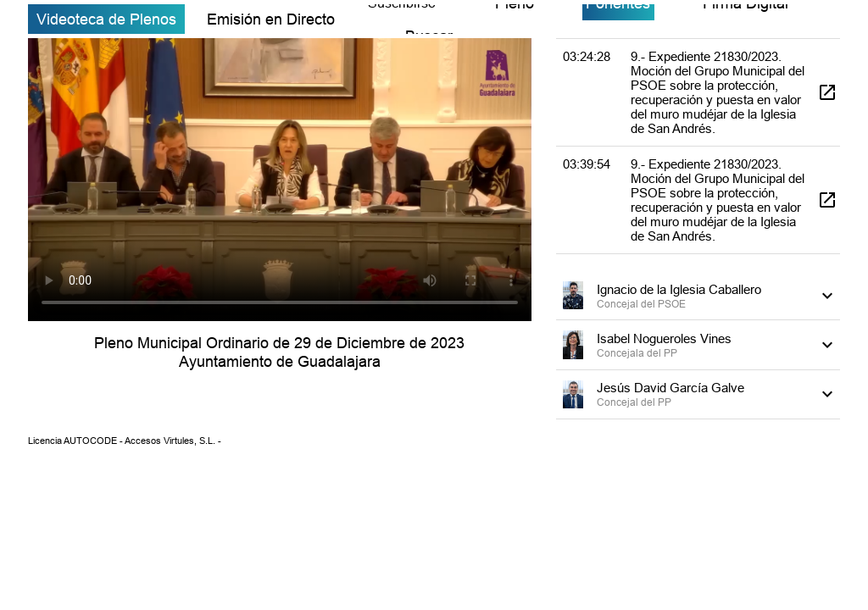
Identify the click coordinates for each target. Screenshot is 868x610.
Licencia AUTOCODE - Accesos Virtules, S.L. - (125, 441)
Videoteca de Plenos (106, 19)
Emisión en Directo (271, 19)
